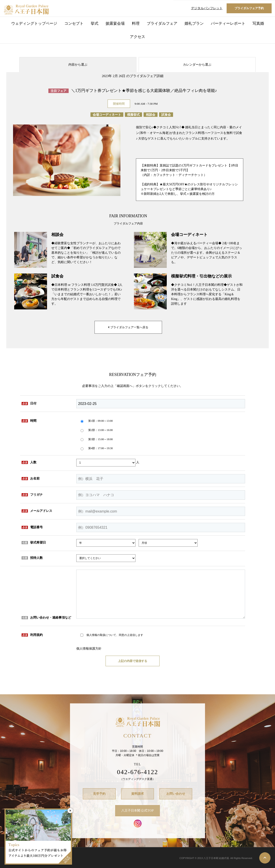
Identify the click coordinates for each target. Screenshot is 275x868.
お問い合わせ (176, 794)
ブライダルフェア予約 (249, 8)
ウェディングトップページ (34, 23)
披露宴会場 (115, 23)
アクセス (137, 37)
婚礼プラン (194, 23)
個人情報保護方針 (89, 649)
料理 (136, 23)
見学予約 (99, 794)
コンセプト (74, 23)
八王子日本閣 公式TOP (137, 811)
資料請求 (137, 794)
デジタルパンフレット (207, 8)
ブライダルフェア (162, 23)
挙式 (95, 23)
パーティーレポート (228, 23)
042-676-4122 (138, 772)
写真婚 (258, 23)
